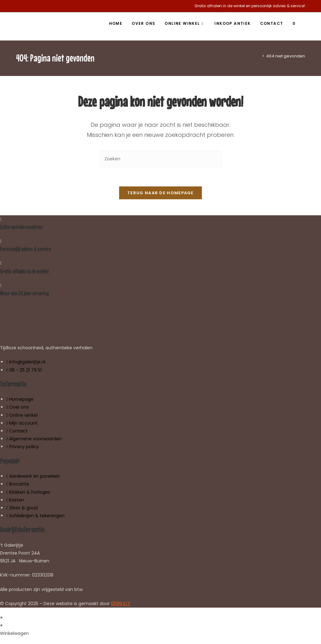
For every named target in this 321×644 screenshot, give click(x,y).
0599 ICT (121, 604)
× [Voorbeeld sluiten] (1, 618)
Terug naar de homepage (160, 193)
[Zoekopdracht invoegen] (160, 159)
